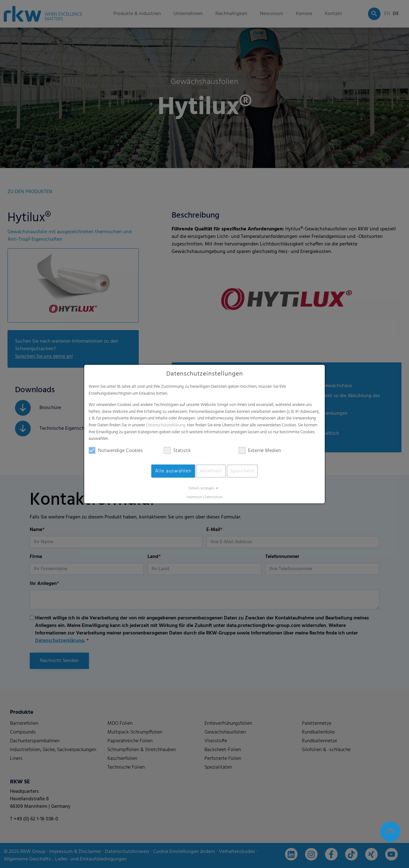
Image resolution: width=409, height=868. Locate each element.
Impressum (194, 497)
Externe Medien (260, 451)
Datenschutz (214, 497)
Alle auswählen (173, 471)
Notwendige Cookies (116, 451)
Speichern (242, 471)
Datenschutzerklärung (166, 425)
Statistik (177, 451)
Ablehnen (211, 471)
